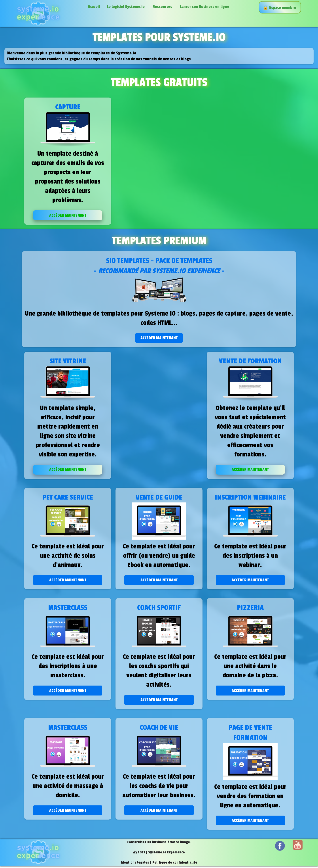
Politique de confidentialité (175, 864)
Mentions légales (135, 864)
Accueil (94, 7)
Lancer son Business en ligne (205, 7)
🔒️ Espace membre (280, 8)
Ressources (163, 7)
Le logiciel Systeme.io (126, 7)
